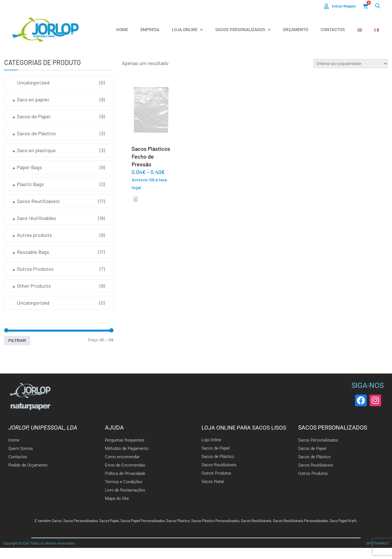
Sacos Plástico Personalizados (215, 521)
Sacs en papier (33, 99)
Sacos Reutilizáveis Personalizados (300, 521)
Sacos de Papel (34, 116)
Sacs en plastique (36, 150)
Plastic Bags (30, 184)
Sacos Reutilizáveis (38, 201)
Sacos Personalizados (243, 30)
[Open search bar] (378, 6)
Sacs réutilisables (37, 218)
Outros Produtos (35, 269)
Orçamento (296, 30)
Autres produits (34, 235)
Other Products (34, 286)
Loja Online (187, 30)
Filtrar (17, 340)
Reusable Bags (33, 252)
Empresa (150, 30)
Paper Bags (29, 167)
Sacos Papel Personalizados (143, 521)
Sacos (57, 521)
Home (122, 30)
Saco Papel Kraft (343, 521)
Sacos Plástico (178, 521)
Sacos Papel (109, 521)
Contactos (333, 30)
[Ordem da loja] (351, 64)
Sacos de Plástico (36, 133)
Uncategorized (33, 82)
